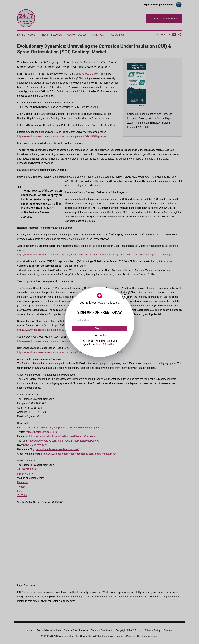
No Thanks (100, 335)
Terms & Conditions (106, 344)
